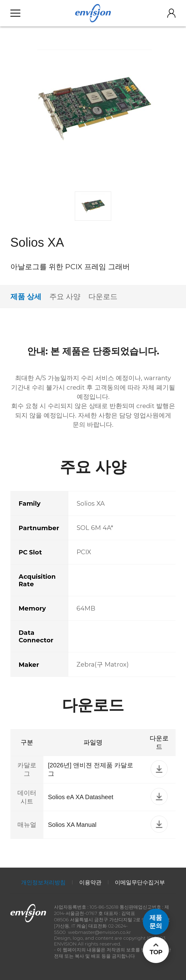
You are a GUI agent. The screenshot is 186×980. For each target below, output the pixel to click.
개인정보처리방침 (43, 882)
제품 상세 (26, 296)
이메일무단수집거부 (140, 882)
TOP (156, 952)
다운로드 (103, 296)
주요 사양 (65, 296)
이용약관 (90, 882)
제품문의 (156, 921)
